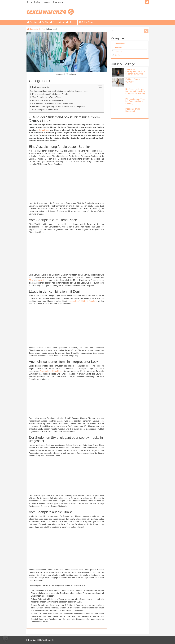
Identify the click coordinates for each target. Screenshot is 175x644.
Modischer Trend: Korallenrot (133, 110)
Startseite (32, 29)
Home (30, 2)
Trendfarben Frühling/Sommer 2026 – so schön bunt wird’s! (136, 72)
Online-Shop (86, 22)
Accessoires (57, 22)
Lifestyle (71, 22)
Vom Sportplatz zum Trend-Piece (47, 97)
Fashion (32, 22)
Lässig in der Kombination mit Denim (48, 100)
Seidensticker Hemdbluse (51, 371)
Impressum (47, 2)
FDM (31, 280)
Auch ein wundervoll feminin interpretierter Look (53, 103)
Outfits (44, 22)
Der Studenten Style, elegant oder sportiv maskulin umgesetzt (59, 107)
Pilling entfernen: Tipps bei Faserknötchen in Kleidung (135, 101)
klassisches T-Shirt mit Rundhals (83, 301)
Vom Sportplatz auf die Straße (45, 110)
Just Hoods (43, 280)
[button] (5, 639)
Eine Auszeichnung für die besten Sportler (50, 94)
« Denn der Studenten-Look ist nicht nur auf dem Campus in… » (60, 91)
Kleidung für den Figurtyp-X (133, 80)
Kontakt (37, 2)
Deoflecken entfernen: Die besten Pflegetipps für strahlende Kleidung (135, 91)
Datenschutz (58, 2)
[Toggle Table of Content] (99, 87)
